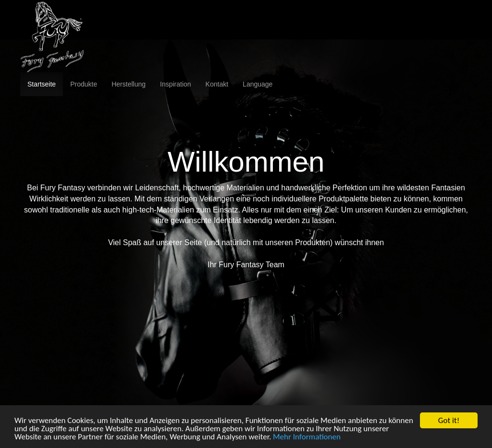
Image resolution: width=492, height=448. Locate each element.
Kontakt (217, 84)
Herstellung (129, 84)
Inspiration (176, 84)
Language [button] (258, 84)
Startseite (42, 84)
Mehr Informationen (307, 437)
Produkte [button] (84, 84)
